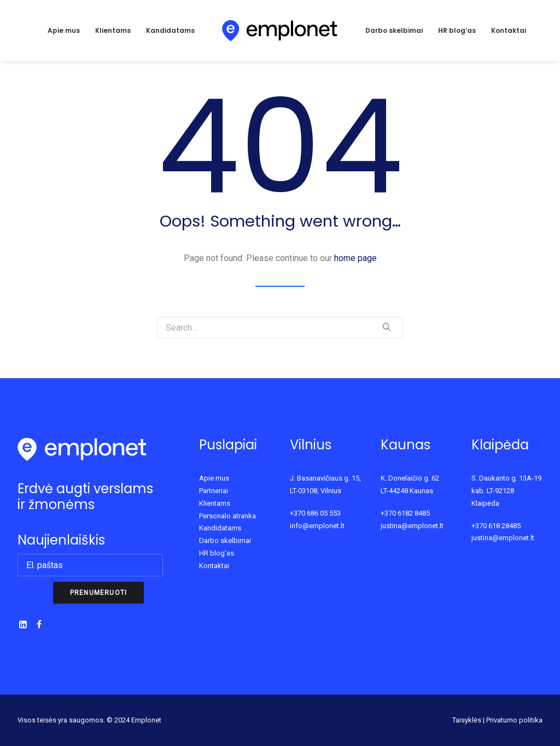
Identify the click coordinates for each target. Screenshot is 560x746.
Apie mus (64, 30)
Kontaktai (509, 30)
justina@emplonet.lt (412, 526)
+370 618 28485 (496, 526)
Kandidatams (170, 30)
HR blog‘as (457, 30)
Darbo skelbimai (394, 30)
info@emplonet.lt (317, 526)
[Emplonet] (280, 31)
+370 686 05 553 (315, 513)
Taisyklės (467, 720)
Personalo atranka (227, 516)
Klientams (113, 30)
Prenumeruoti (98, 593)
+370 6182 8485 (405, 513)
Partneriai (214, 491)
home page (355, 258)
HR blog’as (217, 553)
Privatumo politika (514, 720)
